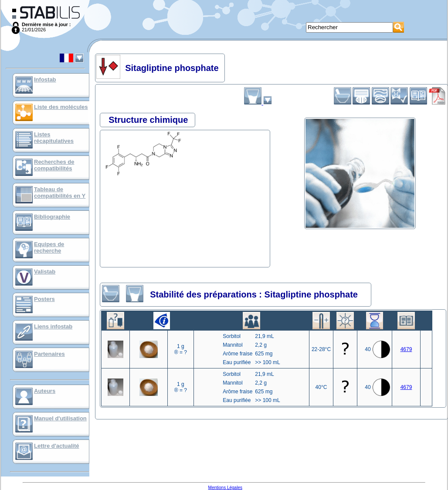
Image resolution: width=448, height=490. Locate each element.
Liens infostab (53, 326)
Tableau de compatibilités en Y (60, 193)
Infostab (45, 79)
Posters (44, 299)
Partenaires (49, 354)
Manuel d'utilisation (60, 418)
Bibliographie (52, 217)
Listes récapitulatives (54, 138)
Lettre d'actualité (57, 446)
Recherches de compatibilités (54, 165)
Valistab (45, 272)
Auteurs (45, 391)
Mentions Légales (225, 488)
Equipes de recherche (49, 247)
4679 (406, 349)
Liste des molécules (61, 107)
